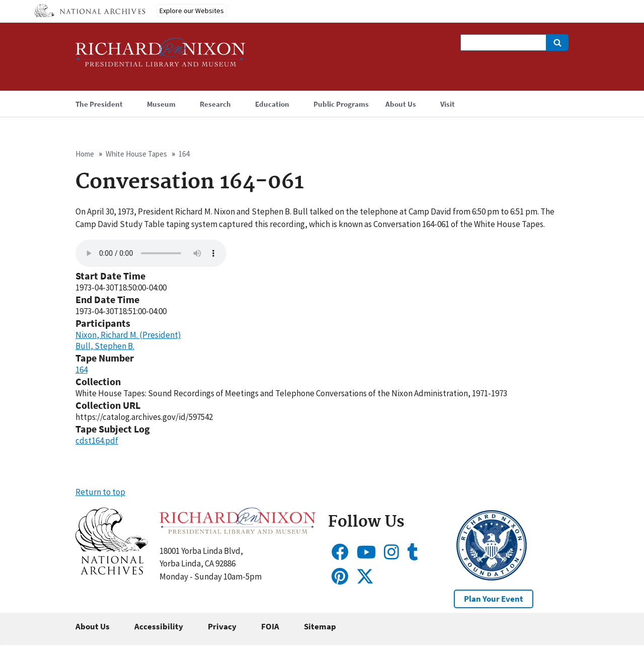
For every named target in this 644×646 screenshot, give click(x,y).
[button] (111, 571)
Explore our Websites (192, 11)
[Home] (160, 57)
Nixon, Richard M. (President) (128, 335)
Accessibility (159, 626)
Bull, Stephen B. (105, 346)
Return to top (100, 492)
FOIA (270, 626)
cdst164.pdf (97, 441)
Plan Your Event (494, 599)
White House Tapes (136, 154)
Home (85, 154)
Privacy (222, 626)
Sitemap (320, 626)
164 (184, 154)
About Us (93, 626)
